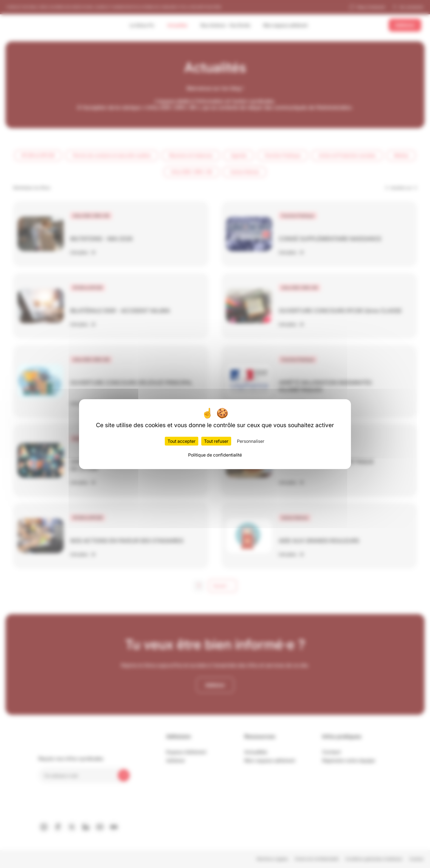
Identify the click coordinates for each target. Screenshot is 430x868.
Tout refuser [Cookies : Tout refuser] (216, 441)
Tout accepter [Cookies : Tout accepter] (182, 441)
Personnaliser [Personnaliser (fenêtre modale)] (251, 441)
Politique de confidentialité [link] (215, 455)
